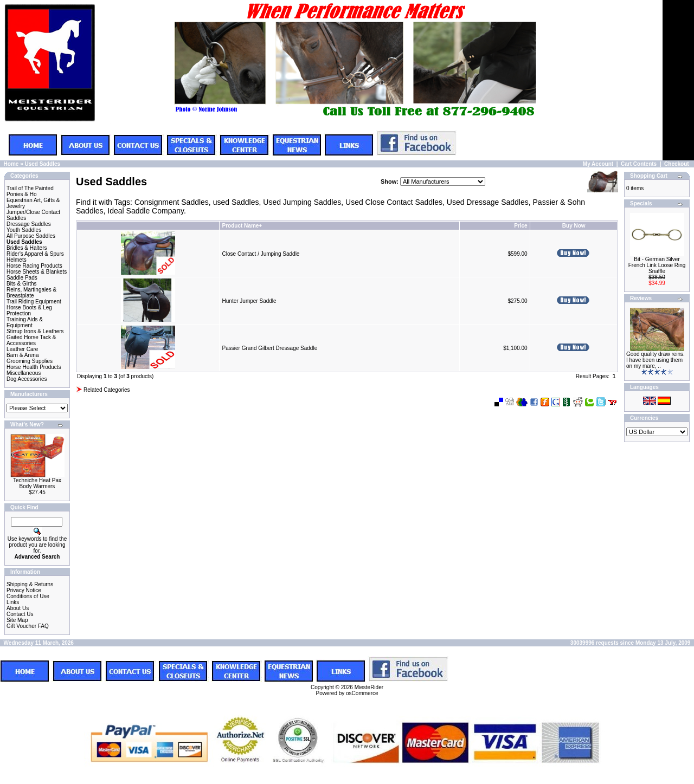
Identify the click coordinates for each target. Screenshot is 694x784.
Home (11, 164)
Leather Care (22, 349)
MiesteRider (369, 687)
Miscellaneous (24, 373)
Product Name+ (242, 226)
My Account (598, 164)
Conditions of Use (28, 596)
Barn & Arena (23, 355)
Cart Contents (639, 164)
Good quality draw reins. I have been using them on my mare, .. (656, 360)
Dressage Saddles (29, 224)
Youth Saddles (24, 230)
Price (520, 226)
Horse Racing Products (34, 266)
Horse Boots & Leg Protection (29, 310)
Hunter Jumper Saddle (249, 301)
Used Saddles (42, 164)
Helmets (17, 260)
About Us (18, 608)
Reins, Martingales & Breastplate (31, 293)
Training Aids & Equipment (25, 322)
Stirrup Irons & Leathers (35, 331)
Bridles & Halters (27, 248)
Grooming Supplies (30, 361)
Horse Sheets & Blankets (37, 272)
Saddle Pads (22, 278)
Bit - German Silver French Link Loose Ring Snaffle (657, 265)
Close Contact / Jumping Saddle (261, 254)
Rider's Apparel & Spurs (35, 254)
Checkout (677, 164)
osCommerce (362, 693)
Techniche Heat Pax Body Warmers (37, 483)
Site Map (17, 620)
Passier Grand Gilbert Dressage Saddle (270, 348)
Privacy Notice (24, 590)
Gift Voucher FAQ (28, 626)
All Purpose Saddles (31, 236)
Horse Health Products (34, 367)
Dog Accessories (27, 379)
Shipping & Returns (30, 584)
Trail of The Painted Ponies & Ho (30, 191)
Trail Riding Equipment (34, 302)
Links (13, 602)
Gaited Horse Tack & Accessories (31, 340)
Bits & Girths (22, 284)
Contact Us (20, 614)
